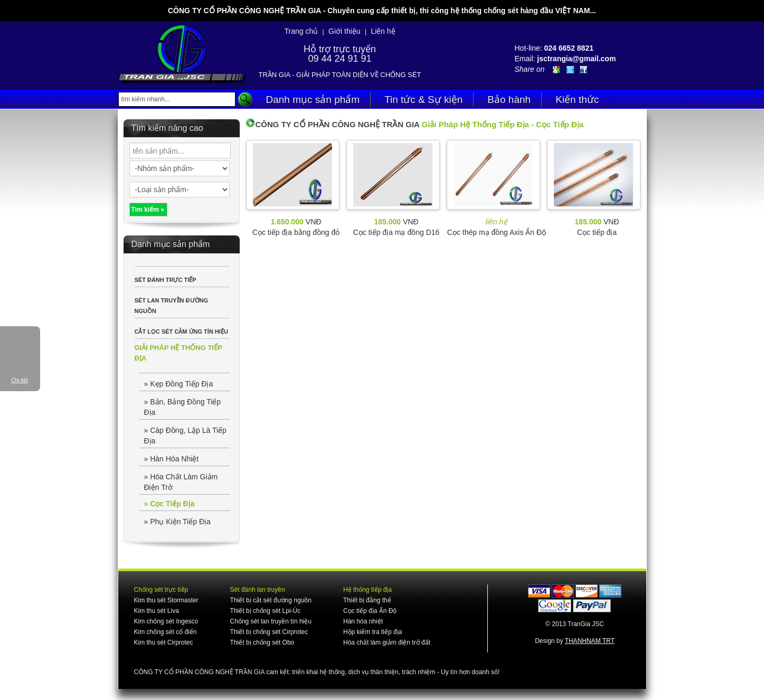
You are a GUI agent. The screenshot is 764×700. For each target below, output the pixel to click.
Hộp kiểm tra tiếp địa (372, 632)
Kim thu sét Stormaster (166, 600)
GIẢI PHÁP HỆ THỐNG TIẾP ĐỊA (178, 353)
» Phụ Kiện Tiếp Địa (177, 522)
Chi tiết (20, 380)
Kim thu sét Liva (157, 611)
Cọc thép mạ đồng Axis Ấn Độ (497, 232)
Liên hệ (383, 31)
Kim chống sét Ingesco (166, 621)
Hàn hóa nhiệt (363, 621)
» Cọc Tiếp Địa (169, 504)
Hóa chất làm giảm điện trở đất (387, 642)
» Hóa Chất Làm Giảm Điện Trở (181, 482)
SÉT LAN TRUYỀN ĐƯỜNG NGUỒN (172, 306)
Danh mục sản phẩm (313, 100)
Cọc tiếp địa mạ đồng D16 (397, 232)
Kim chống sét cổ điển (166, 632)
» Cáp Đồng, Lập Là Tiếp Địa (185, 436)
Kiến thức (577, 100)
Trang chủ (301, 31)
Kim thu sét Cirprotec (164, 642)
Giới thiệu (345, 31)
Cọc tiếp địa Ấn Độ (370, 611)
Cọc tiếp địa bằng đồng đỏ (296, 232)
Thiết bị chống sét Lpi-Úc (266, 611)
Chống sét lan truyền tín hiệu (271, 621)
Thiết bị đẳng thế (367, 600)
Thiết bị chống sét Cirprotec (269, 632)
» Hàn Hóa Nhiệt (172, 459)
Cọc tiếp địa (597, 232)
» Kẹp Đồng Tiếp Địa (179, 384)
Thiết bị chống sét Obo (262, 642)
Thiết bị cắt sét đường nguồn (271, 600)
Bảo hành (509, 100)
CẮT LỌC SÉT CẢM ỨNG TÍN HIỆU (181, 332)
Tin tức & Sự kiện (423, 100)
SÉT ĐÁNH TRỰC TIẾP (166, 280)
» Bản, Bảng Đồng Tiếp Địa (183, 407)
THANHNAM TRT (590, 641)
